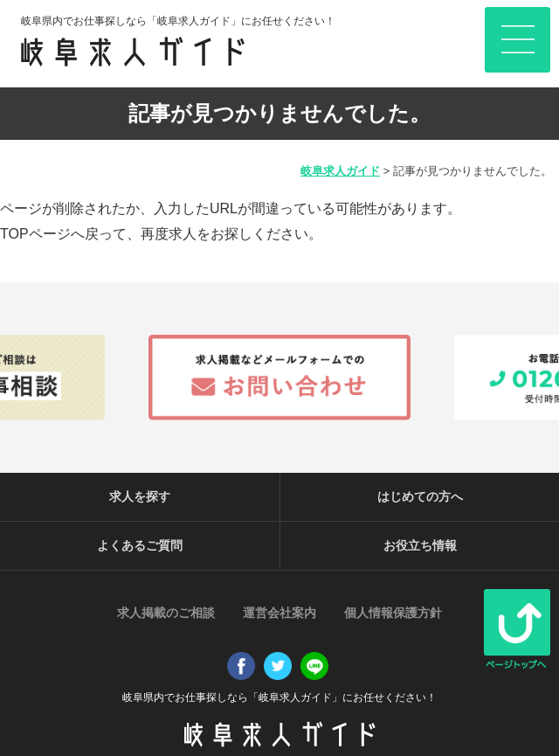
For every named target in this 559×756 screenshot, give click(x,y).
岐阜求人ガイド (340, 171)
